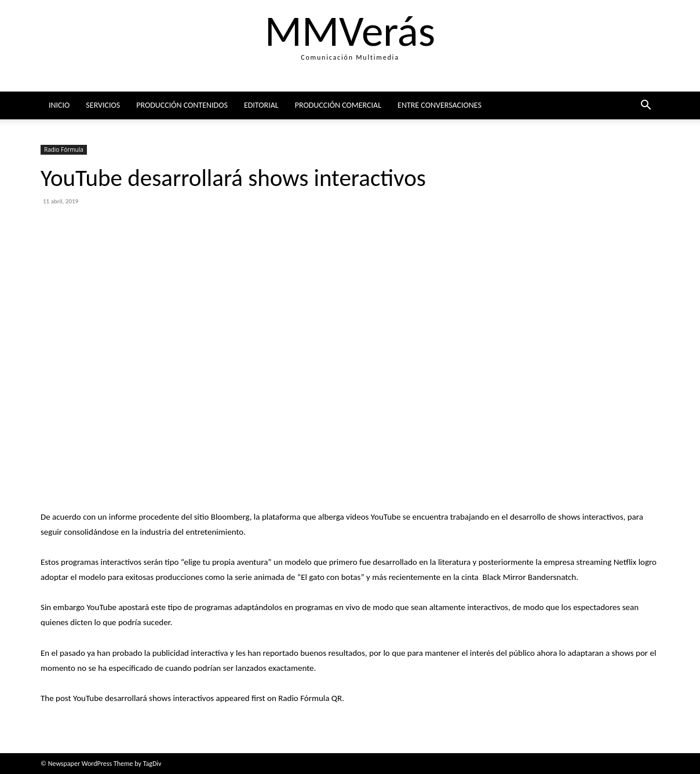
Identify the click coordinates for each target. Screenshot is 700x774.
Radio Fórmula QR (310, 698)
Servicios (103, 105)
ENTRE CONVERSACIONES (440, 105)
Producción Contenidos (182, 105)
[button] (646, 106)
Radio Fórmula (64, 149)
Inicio (59, 105)
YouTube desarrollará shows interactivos (143, 698)
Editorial (261, 105)
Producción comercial (338, 105)
